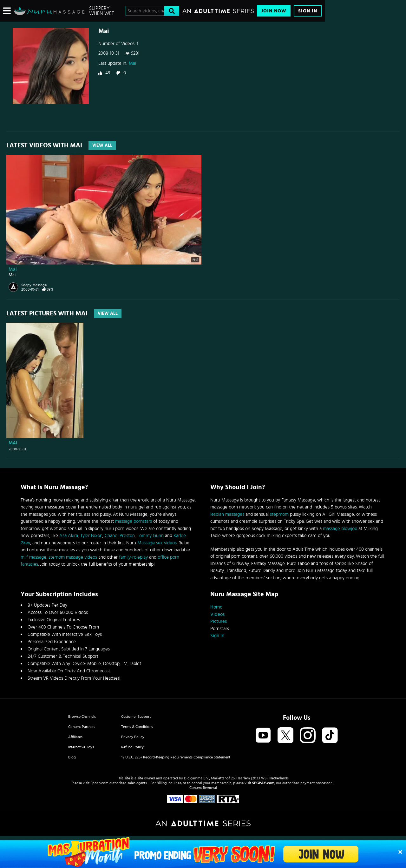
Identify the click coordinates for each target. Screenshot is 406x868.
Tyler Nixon (91, 536)
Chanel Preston (120, 536)
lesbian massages (227, 514)
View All (102, 145)
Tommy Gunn (150, 536)
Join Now (274, 11)
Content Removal (203, 788)
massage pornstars (134, 521)
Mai (133, 63)
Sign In (308, 11)
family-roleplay (133, 557)
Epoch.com (99, 783)
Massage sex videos (157, 543)
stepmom (279, 514)
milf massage (33, 557)
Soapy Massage (34, 285)
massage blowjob (340, 529)
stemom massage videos (73, 557)
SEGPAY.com (263, 783)
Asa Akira (69, 536)
